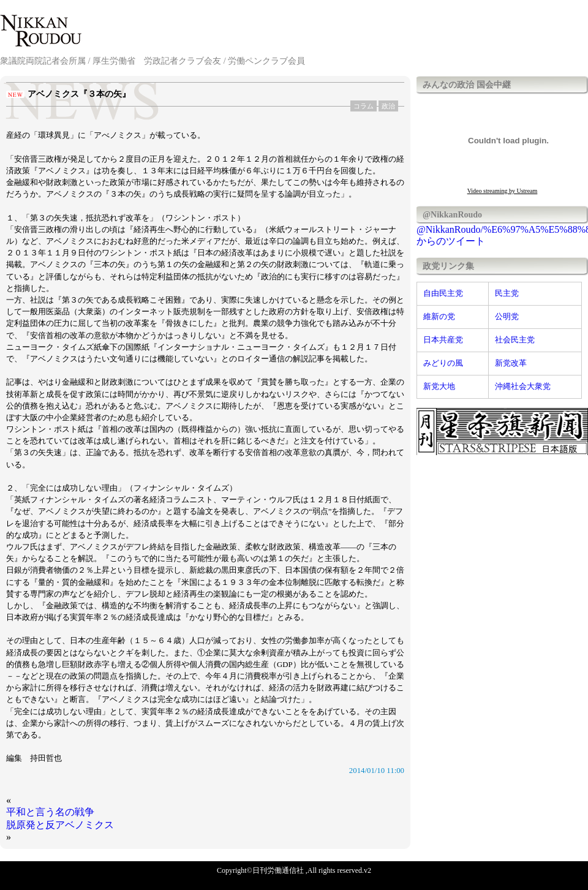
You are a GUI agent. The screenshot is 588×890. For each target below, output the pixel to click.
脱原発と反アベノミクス (60, 825)
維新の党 (439, 317)
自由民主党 (443, 293)
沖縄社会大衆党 (523, 387)
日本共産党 (443, 340)
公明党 (507, 317)
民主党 (507, 293)
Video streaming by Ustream (503, 191)
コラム (364, 106)
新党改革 (511, 363)
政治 (388, 106)
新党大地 (439, 387)
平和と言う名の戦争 (50, 812)
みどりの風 (443, 363)
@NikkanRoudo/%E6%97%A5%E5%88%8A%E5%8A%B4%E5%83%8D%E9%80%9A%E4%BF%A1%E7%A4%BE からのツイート (502, 235)
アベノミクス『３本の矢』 (79, 94)
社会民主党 (515, 340)
